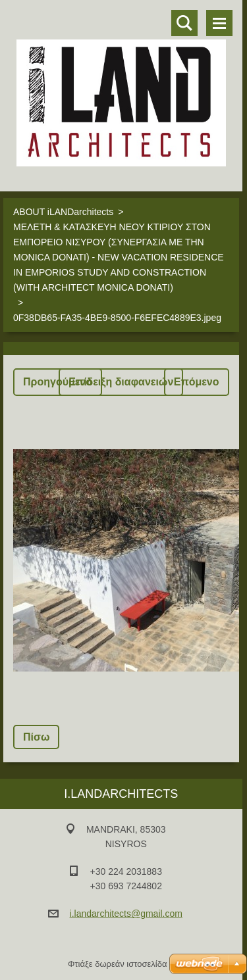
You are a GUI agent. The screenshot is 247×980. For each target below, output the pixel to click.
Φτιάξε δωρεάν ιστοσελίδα (117, 964)
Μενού (219, 23)
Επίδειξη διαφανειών (121, 382)
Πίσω (36, 737)
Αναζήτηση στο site (184, 23)
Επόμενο (197, 382)
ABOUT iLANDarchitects (63, 212)
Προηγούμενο (58, 382)
